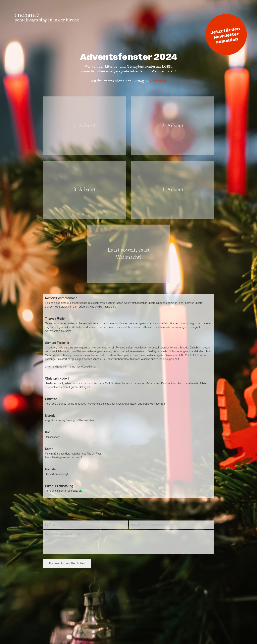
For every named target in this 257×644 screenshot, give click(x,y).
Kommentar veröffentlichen (67, 563)
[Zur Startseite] (47, 22)
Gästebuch (158, 81)
